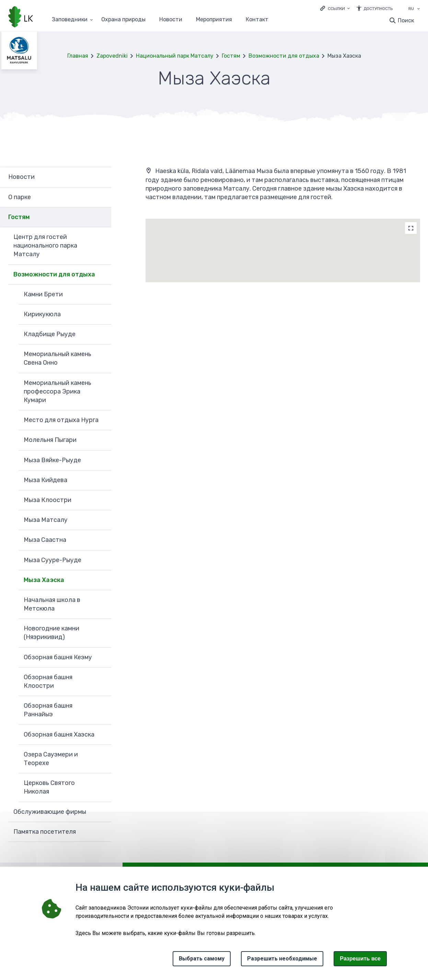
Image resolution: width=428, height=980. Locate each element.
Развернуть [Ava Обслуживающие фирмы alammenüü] (103, 812)
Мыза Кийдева (45, 480)
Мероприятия (214, 20)
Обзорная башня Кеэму (58, 657)
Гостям (231, 56)
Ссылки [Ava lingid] (336, 9)
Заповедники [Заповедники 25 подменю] (70, 20)
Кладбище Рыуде (50, 334)
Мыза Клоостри (48, 500)
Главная (78, 56)
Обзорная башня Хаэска (59, 734)
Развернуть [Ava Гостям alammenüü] (103, 217)
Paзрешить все (360, 959)
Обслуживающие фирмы (50, 812)
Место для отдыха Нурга (61, 420)
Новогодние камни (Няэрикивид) (51, 633)
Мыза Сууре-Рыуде (53, 560)
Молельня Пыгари (50, 440)
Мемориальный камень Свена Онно (57, 358)
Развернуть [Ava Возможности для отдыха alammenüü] (103, 275)
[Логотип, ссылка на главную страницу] (21, 18)
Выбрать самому (202, 959)
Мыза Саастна (45, 540)
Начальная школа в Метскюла (52, 604)
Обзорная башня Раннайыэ (48, 710)
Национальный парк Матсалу (175, 56)
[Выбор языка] (418, 9)
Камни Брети (43, 294)
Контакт (257, 20)
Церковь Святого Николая (49, 787)
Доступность (378, 9)
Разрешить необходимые (282, 959)
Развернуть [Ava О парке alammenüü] (103, 197)
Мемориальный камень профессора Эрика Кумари (57, 391)
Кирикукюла (42, 314)
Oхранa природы (123, 20)
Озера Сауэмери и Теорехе (51, 759)
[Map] (411, 228)
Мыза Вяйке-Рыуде (52, 460)
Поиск (406, 20)
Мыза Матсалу (46, 520)
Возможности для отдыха (284, 56)
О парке (20, 197)
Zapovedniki (112, 56)
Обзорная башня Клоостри (48, 681)
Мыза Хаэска (44, 580)
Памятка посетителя (45, 832)
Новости (171, 20)
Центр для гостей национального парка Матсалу (45, 246)
